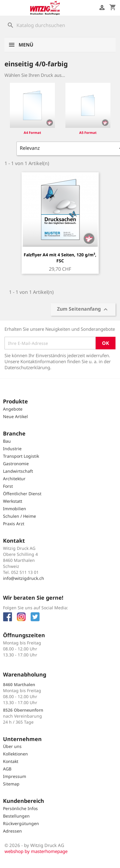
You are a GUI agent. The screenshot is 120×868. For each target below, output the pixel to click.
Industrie (12, 449)
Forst (8, 486)
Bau (7, 441)
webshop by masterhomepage (36, 851)
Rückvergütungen (21, 823)
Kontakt (11, 761)
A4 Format (32, 133)
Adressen (12, 831)
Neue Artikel (15, 416)
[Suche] (60, 25)
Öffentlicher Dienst (22, 494)
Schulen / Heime (19, 516)
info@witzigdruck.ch (24, 578)
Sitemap (11, 784)
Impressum (15, 776)
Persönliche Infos (20, 808)
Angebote (13, 409)
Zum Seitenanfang (83, 310)
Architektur (14, 479)
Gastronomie (16, 464)
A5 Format (88, 133)
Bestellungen (16, 816)
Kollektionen (15, 754)
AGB (7, 769)
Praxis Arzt (14, 524)
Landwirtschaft (18, 471)
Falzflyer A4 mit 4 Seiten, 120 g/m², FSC (60, 258)
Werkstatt (13, 501)
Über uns (12, 746)
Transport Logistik (21, 456)
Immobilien (15, 509)
